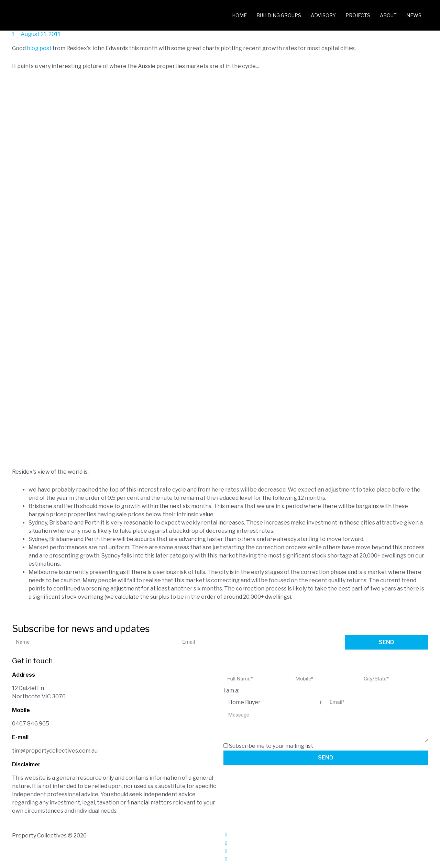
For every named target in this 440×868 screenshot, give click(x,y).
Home (239, 15)
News (414, 15)
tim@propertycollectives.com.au (55, 751)
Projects (358, 15)
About (388, 15)
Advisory (323, 15)
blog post (39, 48)
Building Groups (279, 15)
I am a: (231, 691)
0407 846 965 (31, 724)
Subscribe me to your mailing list (271, 746)
